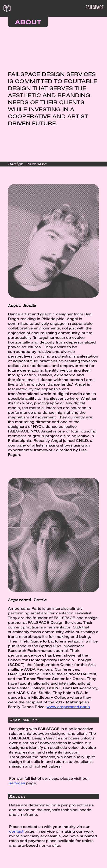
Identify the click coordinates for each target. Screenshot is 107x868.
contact (16, 831)
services (17, 783)
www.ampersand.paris (68, 707)
